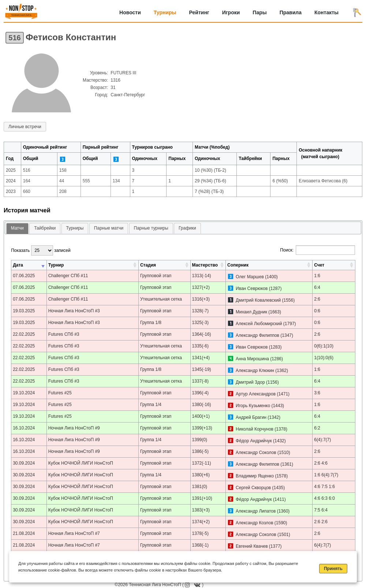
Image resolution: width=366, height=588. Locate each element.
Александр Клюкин (255, 371)
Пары (259, 12)
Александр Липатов (256, 511)
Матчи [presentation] (17, 228)
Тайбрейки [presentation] (45, 228)
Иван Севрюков (252, 289)
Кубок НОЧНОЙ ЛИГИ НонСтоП (81, 463)
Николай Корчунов (255, 429)
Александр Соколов (256, 453)
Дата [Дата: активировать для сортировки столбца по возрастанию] (18, 265)
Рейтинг (199, 12)
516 (14, 38)
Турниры (165, 12)
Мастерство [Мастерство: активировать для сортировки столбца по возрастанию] (205, 265)
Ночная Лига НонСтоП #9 (74, 428)
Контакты (326, 12)
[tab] (17, 229)
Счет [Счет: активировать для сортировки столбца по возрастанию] (319, 265)
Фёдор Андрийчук (254, 441)
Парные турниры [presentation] (151, 228)
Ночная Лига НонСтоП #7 (74, 533)
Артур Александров (256, 394)
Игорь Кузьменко (253, 406)
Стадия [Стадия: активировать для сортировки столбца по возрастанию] (148, 265)
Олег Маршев (250, 277)
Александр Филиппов (257, 335)
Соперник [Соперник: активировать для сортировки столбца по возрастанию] (238, 265)
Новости (130, 12)
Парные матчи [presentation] (109, 228)
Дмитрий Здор (250, 382)
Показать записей (41, 250)
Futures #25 (60, 393)
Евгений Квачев (252, 546)
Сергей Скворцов (253, 488)
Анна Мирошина (252, 359)
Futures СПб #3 (64, 334)
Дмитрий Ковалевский (258, 300)
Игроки (231, 12)
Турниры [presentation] (75, 228)
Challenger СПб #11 (68, 276)
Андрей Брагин (251, 417)
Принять (333, 569)
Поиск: (318, 250)
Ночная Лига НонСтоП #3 (74, 311)
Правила (291, 12)
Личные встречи (25, 127)
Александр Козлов (254, 523)
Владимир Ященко (255, 476)
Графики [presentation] (187, 228)
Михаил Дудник (251, 312)
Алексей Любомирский (259, 324)
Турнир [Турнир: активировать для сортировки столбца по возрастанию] (56, 265)
